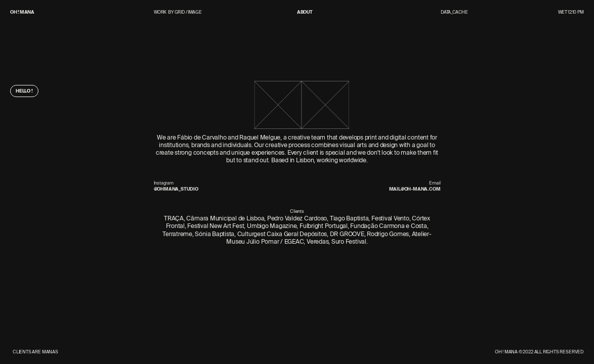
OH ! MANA (22, 12)
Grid (180, 12)
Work (160, 12)
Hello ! (24, 91)
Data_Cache (454, 12)
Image (195, 12)
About (305, 12)
